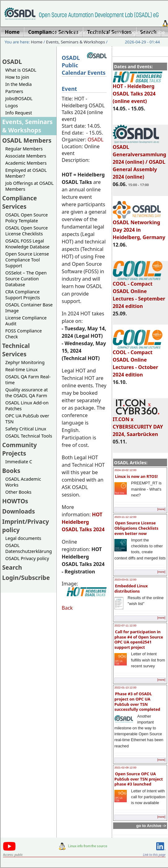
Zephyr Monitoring (25, 362)
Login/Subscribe (146, 32)
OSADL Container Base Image (29, 308)
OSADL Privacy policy (27, 558)
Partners (14, 91)
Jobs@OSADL (19, 98)
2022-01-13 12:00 (125, 688)
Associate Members (26, 156)
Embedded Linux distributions (131, 588)
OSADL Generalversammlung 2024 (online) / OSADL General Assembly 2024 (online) (140, 159)
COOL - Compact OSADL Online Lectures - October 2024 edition (138, 361)
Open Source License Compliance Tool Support (27, 260)
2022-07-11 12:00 (125, 625)
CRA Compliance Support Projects (23, 295)
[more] (161, 509)
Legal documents (23, 538)
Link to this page (154, 855)
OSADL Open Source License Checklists (27, 231)
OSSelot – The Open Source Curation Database (26, 279)
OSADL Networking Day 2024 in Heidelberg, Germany (139, 227)
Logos (12, 106)
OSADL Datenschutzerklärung (29, 548)
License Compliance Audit (26, 321)
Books (11, 471)
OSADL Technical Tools (29, 436)
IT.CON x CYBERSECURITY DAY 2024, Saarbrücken (138, 424)
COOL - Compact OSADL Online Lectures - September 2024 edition (139, 292)
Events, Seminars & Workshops (76, 42)
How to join (17, 77)
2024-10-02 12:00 (125, 470)
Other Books (18, 492)
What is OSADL (21, 70)
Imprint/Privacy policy (97, 32)
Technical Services (16, 350)
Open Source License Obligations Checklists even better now (136, 528)
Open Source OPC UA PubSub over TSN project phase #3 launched (139, 779)
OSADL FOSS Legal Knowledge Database (27, 244)
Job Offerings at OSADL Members (29, 186)
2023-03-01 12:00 (125, 580)
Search (12, 567)
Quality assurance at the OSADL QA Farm (27, 393)
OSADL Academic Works (23, 482)
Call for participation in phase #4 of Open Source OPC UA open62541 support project (139, 639)
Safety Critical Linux (26, 429)
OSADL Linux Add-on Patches (27, 406)
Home (59, 32)
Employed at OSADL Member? (26, 173)
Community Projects (20, 449)
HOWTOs (15, 501)
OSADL (12, 62)
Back (67, 608)
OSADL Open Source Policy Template (27, 218)
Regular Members (24, 149)
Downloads (19, 511)
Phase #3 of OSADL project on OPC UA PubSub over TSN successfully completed (137, 701)
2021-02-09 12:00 (125, 768)
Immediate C (19, 462)
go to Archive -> (151, 826)
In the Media (18, 84)
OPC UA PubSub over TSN (27, 419)
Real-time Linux (21, 369)
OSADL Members (27, 140)
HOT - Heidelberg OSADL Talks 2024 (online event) (138, 91)
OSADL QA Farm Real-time (28, 380)
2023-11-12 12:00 (125, 517)
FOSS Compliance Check (24, 334)
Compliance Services (20, 202)
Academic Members (26, 163)
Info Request (19, 113)
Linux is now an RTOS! (136, 476)
